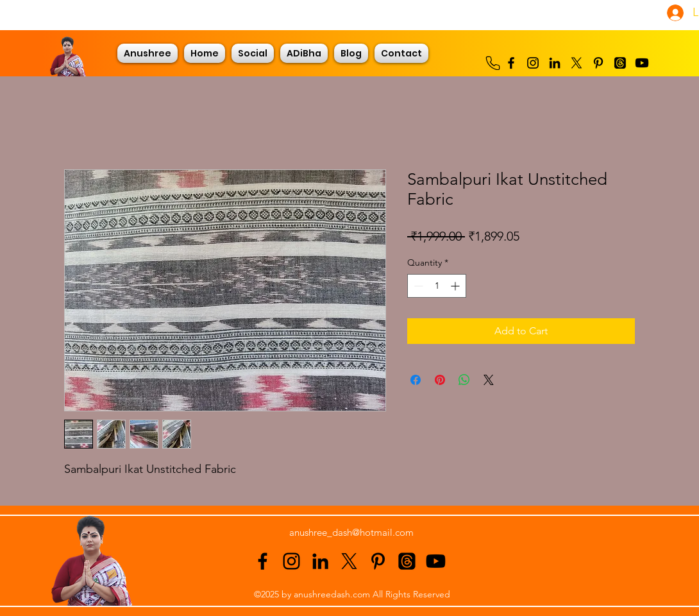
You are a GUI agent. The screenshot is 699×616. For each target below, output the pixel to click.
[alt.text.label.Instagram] (533, 63)
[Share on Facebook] (416, 380)
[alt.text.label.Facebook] (511, 63)
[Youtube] (642, 63)
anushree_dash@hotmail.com (351, 532)
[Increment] (456, 286)
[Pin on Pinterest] (440, 380)
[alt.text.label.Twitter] (577, 63)
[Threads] (620, 63)
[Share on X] (489, 380)
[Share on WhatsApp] (464, 380)
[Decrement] (417, 286)
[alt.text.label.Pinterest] (598, 63)
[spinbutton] (437, 286)
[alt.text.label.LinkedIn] (555, 63)
